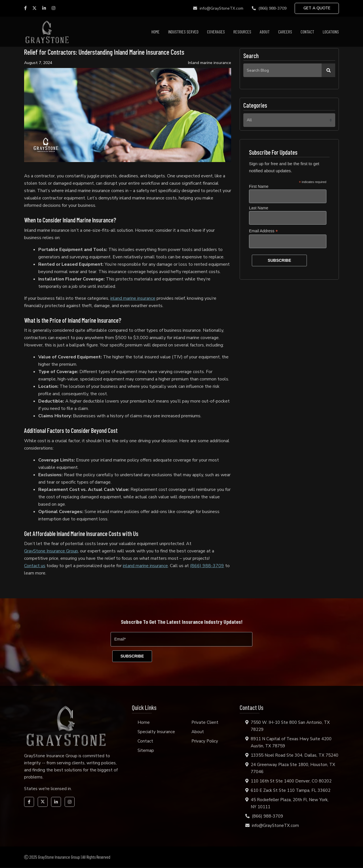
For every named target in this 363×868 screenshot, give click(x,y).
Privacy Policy (205, 741)
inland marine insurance (133, 298)
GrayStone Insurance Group (51, 551)
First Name (259, 186)
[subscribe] (133, 656)
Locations (331, 32)
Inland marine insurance (210, 63)
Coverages (216, 32)
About (265, 32)
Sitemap (146, 751)
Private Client (205, 723)
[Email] (181, 639)
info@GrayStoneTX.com (218, 8)
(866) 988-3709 (269, 8)
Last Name (259, 208)
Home (156, 32)
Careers (285, 32)
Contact (307, 32)
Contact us (35, 566)
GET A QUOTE (317, 8)
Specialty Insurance (156, 732)
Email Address (263, 231)
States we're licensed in (48, 789)
